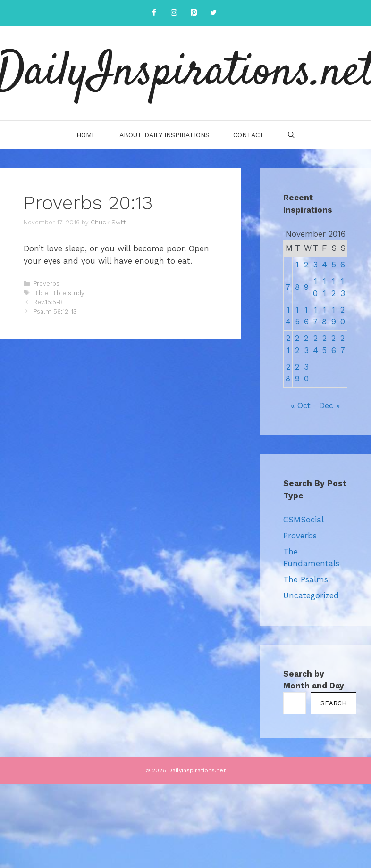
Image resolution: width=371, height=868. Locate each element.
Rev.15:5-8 (48, 302)
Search (333, 703)
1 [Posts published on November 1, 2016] (297, 265)
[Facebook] (154, 13)
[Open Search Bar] (291, 135)
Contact (249, 135)
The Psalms (306, 579)
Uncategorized (311, 595)
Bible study (68, 293)
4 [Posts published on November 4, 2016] (325, 265)
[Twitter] (213, 13)
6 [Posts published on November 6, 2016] (343, 265)
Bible (41, 293)
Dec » (329, 405)
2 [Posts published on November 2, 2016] (306, 265)
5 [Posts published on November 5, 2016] (334, 265)
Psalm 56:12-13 (55, 311)
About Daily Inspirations (164, 135)
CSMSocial (304, 520)
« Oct (301, 405)
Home (86, 135)
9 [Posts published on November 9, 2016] (306, 287)
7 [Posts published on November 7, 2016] (288, 287)
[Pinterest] (194, 13)
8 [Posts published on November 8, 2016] (297, 287)
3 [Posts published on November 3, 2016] (315, 265)
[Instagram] (174, 13)
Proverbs (46, 284)
